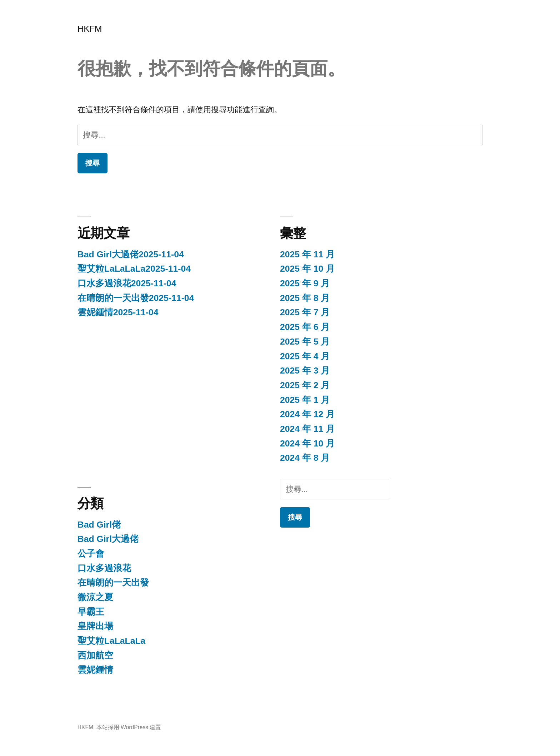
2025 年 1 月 (305, 400)
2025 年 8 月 (305, 298)
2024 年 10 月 (307, 443)
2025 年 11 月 (307, 254)
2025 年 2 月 (305, 385)
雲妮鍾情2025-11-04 (118, 312)
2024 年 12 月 (307, 414)
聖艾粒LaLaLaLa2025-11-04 (134, 269)
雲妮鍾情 (95, 670)
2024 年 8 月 (305, 458)
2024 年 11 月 (307, 429)
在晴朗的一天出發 (113, 582)
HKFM (90, 29)
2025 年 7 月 (305, 312)
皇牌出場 (95, 626)
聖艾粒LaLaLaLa (112, 641)
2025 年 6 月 (305, 327)
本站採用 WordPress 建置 (129, 727)
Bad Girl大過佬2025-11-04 (131, 254)
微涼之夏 (95, 597)
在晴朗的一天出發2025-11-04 (136, 298)
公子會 (91, 554)
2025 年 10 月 (307, 269)
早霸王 (91, 612)
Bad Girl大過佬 (108, 539)
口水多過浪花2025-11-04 (127, 283)
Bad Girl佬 (99, 525)
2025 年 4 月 (305, 356)
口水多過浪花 (104, 568)
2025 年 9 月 (305, 283)
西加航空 (95, 655)
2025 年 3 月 (305, 370)
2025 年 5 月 (305, 342)
